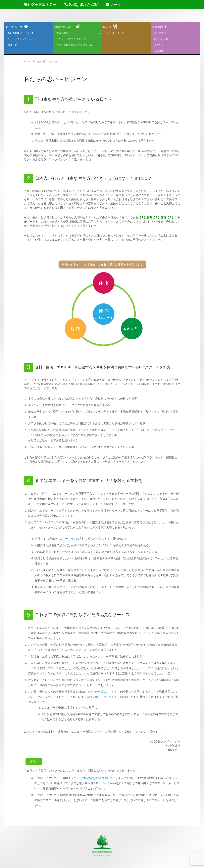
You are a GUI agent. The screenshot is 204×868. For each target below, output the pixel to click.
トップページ (14, 27)
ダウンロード (161, 45)
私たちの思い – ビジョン (21, 33)
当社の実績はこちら (102, 692)
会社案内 (157, 27)
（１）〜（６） (67, 539)
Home (27, 62)
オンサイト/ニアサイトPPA (71, 39)
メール (161, 800)
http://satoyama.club (94, 778)
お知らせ (12, 45)
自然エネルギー (64, 27)
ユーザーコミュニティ (20, 39)
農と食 (107, 27)
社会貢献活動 (161, 39)
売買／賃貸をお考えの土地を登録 (74, 45)
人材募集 (159, 51)
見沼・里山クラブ (115, 33)
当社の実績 (160, 33)
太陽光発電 (62, 33)
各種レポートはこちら (101, 697)
